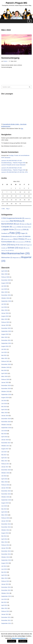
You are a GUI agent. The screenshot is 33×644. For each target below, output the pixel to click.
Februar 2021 (5, 361)
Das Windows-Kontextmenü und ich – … (13, 146)
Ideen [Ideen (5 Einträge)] (21, 236)
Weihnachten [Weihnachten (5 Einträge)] (7, 258)
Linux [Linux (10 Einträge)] (6, 245)
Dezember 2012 (6, 587)
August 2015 (5, 503)
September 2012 (6, 596)
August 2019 (5, 397)
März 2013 (4, 578)
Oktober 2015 (5, 497)
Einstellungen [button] (12, 641)
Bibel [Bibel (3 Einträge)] (24, 224)
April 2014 (4, 539)
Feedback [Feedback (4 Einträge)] (5, 233)
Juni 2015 (4, 506)
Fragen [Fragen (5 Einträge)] (24, 233)
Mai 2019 (4, 406)
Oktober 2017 (5, 446)
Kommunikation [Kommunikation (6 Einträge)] (8, 242)
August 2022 (5, 334)
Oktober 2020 (5, 367)
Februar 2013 (5, 581)
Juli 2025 (4, 286)
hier (22, 128)
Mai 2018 (4, 434)
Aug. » (8, 209)
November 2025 (6, 280)
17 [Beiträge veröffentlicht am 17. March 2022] (20, 196)
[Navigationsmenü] (30, 21)
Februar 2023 (5, 322)
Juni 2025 (4, 289)
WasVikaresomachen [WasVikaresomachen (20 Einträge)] (15, 253)
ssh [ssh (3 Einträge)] (28, 248)
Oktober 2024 (5, 298)
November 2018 (6, 422)
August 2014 (5, 533)
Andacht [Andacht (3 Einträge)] (28, 218)
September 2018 (6, 428)
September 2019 (6, 394)
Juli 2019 (4, 400)
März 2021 (4, 358)
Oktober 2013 (5, 557)
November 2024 (6, 295)
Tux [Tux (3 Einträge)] (7, 250)
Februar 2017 (5, 464)
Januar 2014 (5, 548)
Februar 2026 (5, 277)
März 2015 (4, 515)
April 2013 (4, 575)
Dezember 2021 (6, 340)
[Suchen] (15, 87)
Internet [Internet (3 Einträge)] (7, 239)
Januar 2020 (5, 382)
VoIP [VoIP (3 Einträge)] (11, 250)
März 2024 (4, 310)
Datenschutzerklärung (19, 638)
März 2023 (4, 319)
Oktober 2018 (5, 425)
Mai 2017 (4, 455)
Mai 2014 (4, 536)
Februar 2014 (5, 545)
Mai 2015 (4, 509)
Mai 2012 (4, 602)
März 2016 (4, 482)
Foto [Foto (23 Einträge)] (15, 233)
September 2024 (6, 301)
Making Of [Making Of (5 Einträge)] (15, 245)
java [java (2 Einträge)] (11, 239)
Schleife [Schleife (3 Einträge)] (4, 248)
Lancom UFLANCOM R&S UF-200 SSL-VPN (14, 172)
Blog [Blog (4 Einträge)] (29, 224)
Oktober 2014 (5, 530)
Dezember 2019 (6, 385)
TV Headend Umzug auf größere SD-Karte (14, 143)
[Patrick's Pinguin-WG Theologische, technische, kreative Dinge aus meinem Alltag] (17, 4)
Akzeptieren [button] (23, 641)
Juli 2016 (4, 476)
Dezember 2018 (6, 419)
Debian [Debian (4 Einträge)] (20, 227)
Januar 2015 (5, 521)
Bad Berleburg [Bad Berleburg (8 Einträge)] (17, 221)
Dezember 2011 (6, 617)
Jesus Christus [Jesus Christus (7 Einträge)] (20, 239)
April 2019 (4, 410)
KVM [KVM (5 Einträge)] (28, 242)
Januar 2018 (5, 440)
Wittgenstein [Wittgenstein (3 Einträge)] (17, 258)
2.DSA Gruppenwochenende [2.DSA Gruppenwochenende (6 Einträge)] (13, 218)
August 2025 (5, 283)
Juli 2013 (4, 566)
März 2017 (4, 461)
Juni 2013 (4, 569)
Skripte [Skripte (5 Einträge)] (22, 248)
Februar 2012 (5, 611)
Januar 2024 (5, 313)
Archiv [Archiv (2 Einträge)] (3, 221)
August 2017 (5, 449)
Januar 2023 (5, 325)
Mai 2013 (4, 572)
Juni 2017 (4, 452)
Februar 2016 (5, 485)
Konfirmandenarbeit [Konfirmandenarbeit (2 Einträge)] (20, 242)
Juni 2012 (4, 599)
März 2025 (4, 292)
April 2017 (4, 458)
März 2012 (4, 608)
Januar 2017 (5, 467)
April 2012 (4, 605)
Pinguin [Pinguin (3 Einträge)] (29, 245)
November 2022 (6, 328)
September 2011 (6, 623)
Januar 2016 (5, 488)
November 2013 (6, 554)
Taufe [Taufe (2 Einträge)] (3, 250)
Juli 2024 (4, 304)
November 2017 (6, 443)
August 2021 (5, 346)
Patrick (5, 61)
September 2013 (6, 560)
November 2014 (6, 527)
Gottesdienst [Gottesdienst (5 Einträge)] (7, 236)
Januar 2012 (5, 614)
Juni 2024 (4, 307)
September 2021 (6, 343)
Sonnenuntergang (10, 58)
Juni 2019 (4, 403)
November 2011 (6, 620)
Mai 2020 (4, 370)
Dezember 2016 (6, 470)
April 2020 (4, 373)
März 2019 (4, 413)
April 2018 (4, 437)
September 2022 (6, 331)
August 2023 (5, 316)
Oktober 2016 (5, 473)
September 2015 (6, 500)
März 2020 (4, 376)
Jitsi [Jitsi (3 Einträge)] (29, 239)
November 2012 (6, 590)
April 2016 (4, 479)
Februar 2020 (5, 379)
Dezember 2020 (6, 364)
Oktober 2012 (5, 593)
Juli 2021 (4, 349)
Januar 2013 (5, 584)
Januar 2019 (5, 416)
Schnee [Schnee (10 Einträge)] (13, 248)
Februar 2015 (5, 518)
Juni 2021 (4, 352)
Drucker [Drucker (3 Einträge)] (20, 230)
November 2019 (6, 388)
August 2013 (5, 563)
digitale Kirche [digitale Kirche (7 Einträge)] (10, 229)
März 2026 (4, 274)
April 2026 (4, 271)
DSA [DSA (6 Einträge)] (26, 230)
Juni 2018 (4, 431)
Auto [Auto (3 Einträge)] (8, 221)
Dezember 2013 (6, 551)
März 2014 (4, 542)
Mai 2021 (4, 355)
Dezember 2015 (6, 491)
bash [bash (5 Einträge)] (19, 224)
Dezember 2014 (6, 524)
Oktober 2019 (5, 391)
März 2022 (4, 337)
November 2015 (6, 494)
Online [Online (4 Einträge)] (23, 245)
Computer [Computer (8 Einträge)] (7, 227)
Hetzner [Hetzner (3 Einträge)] (15, 237)
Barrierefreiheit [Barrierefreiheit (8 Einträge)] (9, 224)
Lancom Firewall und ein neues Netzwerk (13, 165)
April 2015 (4, 512)
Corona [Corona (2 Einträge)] (14, 227)
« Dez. (3, 209)
